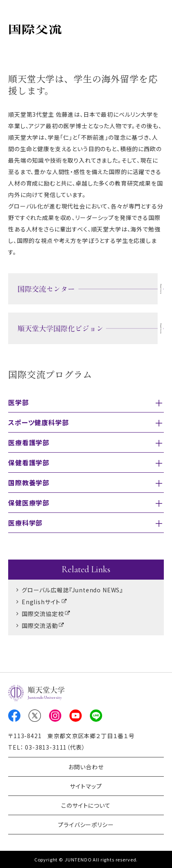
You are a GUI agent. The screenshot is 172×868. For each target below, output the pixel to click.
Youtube (76, 716)
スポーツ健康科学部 (39, 422)
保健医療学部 (29, 503)
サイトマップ (86, 786)
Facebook (14, 716)
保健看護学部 (29, 462)
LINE (96, 716)
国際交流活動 (40, 626)
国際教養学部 (29, 483)
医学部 (19, 402)
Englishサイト (41, 602)
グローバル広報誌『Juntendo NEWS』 (72, 590)
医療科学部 (25, 523)
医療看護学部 (29, 442)
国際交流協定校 (43, 614)
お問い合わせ (86, 767)
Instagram (55, 716)
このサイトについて (86, 805)
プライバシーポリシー (86, 825)
